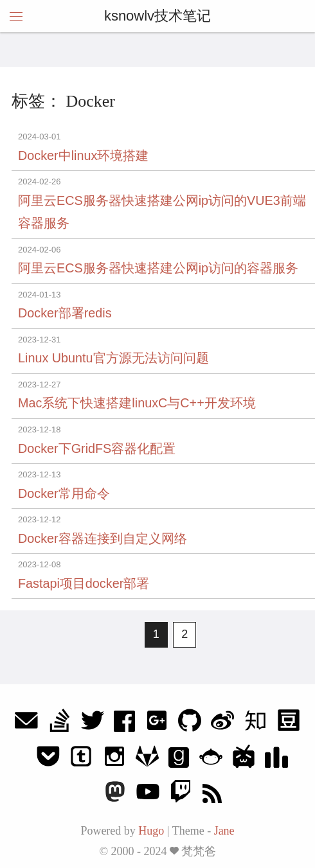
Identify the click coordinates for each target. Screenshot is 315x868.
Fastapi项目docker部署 (84, 583)
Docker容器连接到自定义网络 (103, 538)
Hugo (151, 831)
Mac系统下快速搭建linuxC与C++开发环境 (137, 403)
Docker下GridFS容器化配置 (97, 448)
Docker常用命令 (64, 493)
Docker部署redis (65, 313)
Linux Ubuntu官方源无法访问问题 (113, 358)
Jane (224, 831)
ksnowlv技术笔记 (157, 16)
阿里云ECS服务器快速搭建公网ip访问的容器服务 (158, 268)
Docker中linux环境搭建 (83, 155)
